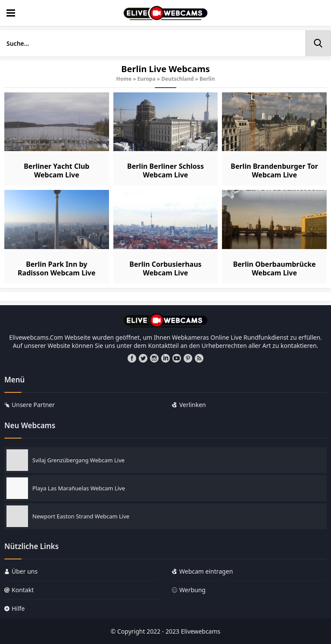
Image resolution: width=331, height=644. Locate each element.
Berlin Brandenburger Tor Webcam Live (274, 170)
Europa (147, 79)
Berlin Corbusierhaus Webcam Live (165, 268)
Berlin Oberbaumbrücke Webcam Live (275, 268)
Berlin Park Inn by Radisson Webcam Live (56, 268)
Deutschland (177, 79)
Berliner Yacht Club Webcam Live (56, 170)
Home (124, 79)
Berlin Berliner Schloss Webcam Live (165, 170)
